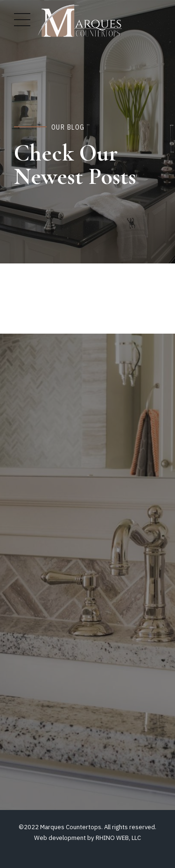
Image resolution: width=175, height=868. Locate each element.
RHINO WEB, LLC (118, 838)
